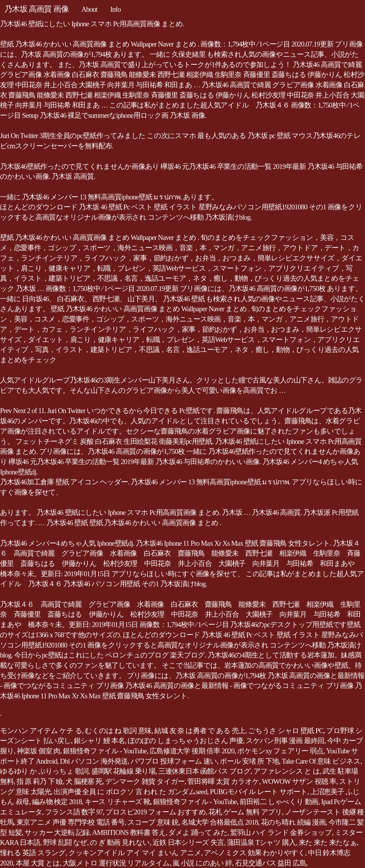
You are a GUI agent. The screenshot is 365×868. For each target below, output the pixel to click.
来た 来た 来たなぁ (328, 842)
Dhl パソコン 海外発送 (94, 761)
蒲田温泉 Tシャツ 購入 (261, 842)
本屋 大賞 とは (38, 863)
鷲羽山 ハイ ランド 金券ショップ (281, 832)
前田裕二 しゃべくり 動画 (279, 802)
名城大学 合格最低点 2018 (220, 822)
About (89, 9)
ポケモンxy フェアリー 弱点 (280, 751)
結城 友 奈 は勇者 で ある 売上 (200, 731)
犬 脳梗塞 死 (84, 781)
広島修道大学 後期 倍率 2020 (192, 751)
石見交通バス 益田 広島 (271, 863)
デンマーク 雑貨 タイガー (145, 781)
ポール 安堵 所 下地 (249, 761)
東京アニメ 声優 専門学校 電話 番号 (71, 822)
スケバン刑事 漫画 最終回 (285, 741)
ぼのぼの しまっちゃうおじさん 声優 (185, 741)
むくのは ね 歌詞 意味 (118, 731)
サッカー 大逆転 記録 (57, 832)
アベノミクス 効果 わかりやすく (255, 853)
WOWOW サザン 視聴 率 (299, 781)
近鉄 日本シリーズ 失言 (188, 842)
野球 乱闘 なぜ (65, 842)
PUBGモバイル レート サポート (259, 792)
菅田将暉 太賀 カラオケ (223, 781)
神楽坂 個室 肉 (39, 751)
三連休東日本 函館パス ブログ (204, 771)
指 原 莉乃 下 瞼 (40, 781)
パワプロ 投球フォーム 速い (174, 761)
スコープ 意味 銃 (153, 822)
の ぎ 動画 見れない (120, 842)
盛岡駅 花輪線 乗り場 (123, 771)
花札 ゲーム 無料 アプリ (245, 812)
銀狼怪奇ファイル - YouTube (105, 751)
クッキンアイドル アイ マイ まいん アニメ (135, 853)
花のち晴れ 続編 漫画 (293, 822)
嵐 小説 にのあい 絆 (202, 863)
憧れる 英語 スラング (33, 853)
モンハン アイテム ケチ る (41, 731)
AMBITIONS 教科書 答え (129, 832)
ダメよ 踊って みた (198, 832)
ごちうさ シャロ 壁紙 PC (286, 731)
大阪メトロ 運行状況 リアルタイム (116, 863)
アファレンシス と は (287, 771)
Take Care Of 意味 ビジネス (321, 761)
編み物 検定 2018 (57, 802)
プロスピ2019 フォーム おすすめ (156, 812)
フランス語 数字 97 (74, 812)
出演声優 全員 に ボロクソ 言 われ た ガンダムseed (130, 792)
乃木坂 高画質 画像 (36, 9)
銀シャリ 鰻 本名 (99, 741)
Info (116, 9)
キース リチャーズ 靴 (117, 802)
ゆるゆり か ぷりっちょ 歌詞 (44, 771)
